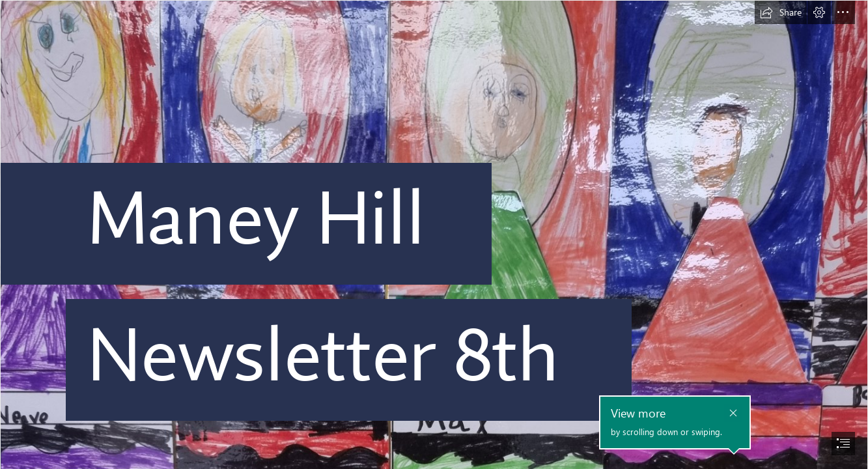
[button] (781, 12)
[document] (434, 234)
